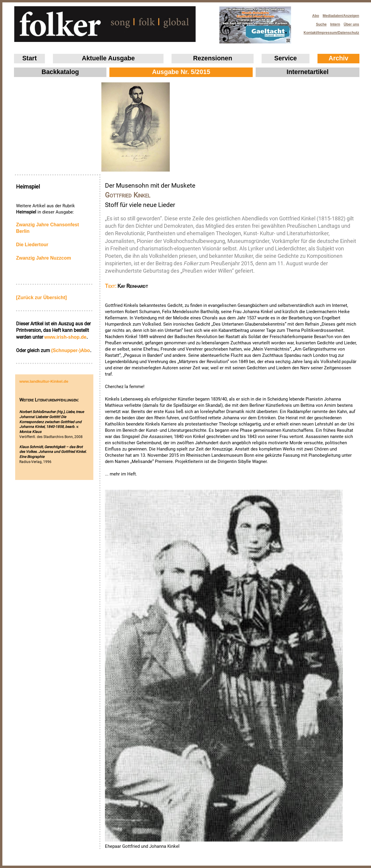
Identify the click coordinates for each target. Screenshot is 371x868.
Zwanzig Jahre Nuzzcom (44, 258)
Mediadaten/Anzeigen (341, 16)
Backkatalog (60, 72)
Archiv (338, 58)
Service (286, 58)
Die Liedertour (32, 245)
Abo (316, 16)
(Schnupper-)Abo (71, 350)
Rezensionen (213, 58)
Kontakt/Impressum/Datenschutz (329, 31)
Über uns (351, 24)
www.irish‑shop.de (65, 337)
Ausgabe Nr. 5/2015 (181, 72)
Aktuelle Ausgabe (108, 58)
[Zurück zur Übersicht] (41, 298)
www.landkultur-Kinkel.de (44, 381)
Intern (335, 24)
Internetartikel (308, 72)
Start (30, 58)
